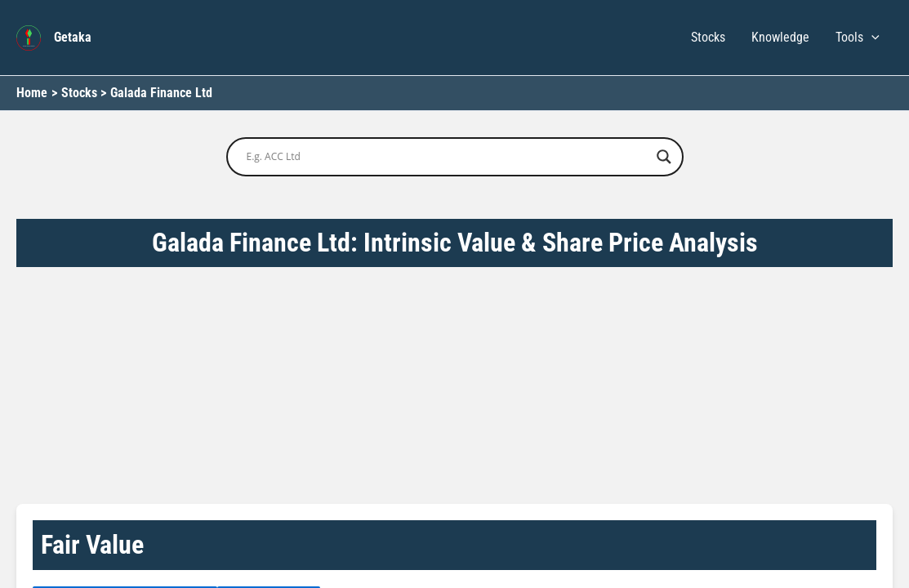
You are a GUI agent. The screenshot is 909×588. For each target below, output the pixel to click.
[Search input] (448, 157)
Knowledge (780, 37)
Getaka (73, 37)
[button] (871, 38)
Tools (858, 38)
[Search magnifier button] (664, 157)
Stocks (708, 37)
